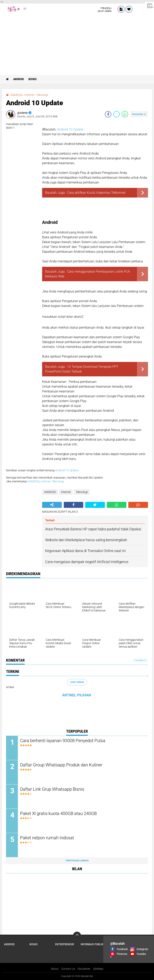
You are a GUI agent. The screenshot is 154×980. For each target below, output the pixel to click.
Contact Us (68, 969)
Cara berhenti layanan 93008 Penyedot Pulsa (63, 741)
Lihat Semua (77, 682)
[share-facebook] (108, 114)
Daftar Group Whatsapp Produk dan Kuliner (61, 765)
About (55, 969)
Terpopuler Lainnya (77, 861)
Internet (29, 95)
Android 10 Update (70, 129)
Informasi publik (92, 944)
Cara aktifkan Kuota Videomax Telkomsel (96, 193)
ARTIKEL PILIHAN (77, 695)
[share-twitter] (117, 114)
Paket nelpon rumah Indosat (47, 838)
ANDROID (19, 79)
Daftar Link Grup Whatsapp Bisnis (52, 789)
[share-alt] (52, 505)
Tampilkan (140, 660)
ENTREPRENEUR (65, 944)
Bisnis (33, 79)
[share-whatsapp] (125, 114)
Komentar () (139, 114)
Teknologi (42, 95)
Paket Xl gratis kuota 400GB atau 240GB (58, 813)
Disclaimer (84, 969)
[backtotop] (77, 936)
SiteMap (98, 969)
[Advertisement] (77, 45)
